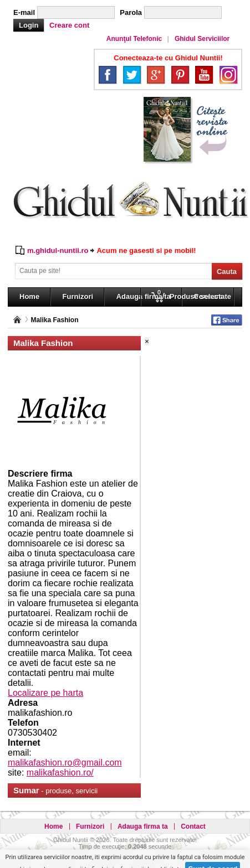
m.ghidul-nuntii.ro (58, 250)
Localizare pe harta (45, 693)
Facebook (108, 75)
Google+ (156, 75)
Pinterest (180, 75)
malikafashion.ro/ (60, 773)
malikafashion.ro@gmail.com (65, 763)
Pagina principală (17, 320)
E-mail (24, 12)
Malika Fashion (54, 320)
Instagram (228, 75)
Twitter (132, 75)
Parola (131, 12)
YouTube (204, 75)
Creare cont (69, 25)
